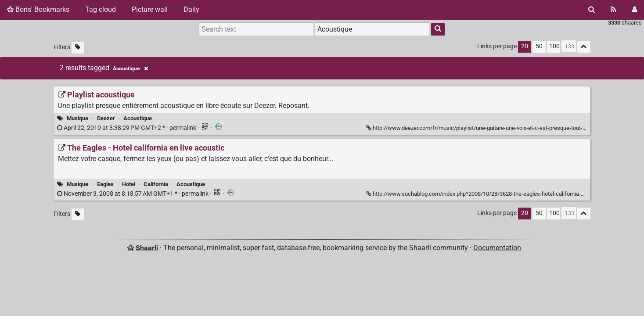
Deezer (106, 118)
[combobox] (372, 29)
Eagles (105, 184)
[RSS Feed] (613, 10)
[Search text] (256, 29)
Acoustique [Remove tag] (130, 68)
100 (554, 46)
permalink (127, 128)
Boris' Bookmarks (38, 9)
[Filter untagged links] (78, 48)
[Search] (592, 10)
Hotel (129, 184)
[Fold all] (584, 47)
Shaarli (147, 248)
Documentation (497, 248)
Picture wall (150, 9)
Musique (77, 118)
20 (525, 46)
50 (539, 46)
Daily (191, 9)
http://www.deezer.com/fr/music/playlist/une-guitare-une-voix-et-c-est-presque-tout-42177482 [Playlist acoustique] (487, 128)
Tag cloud (101, 9)
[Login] (635, 10)
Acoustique (138, 118)
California (156, 184)
